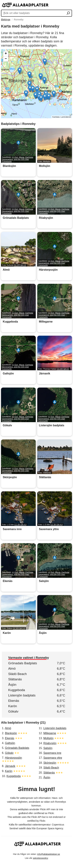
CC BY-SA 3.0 (20, 265)
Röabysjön (50, 743)
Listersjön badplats (22, 695)
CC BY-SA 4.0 (20, 525)
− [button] (6, 59)
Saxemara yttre (53, 758)
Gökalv (13, 711)
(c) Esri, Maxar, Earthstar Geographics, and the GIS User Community (18, 159)
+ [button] (6, 54)
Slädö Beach (17, 674)
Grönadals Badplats (23, 663)
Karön (13, 706)
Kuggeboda (16, 690)
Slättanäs (15, 679)
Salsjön (48, 748)
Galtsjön (10, 743)
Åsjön (12, 685)
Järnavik (10, 766)
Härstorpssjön (14, 758)
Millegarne (50, 733)
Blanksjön (11, 733)
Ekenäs (14, 701)
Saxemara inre (52, 753)
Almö (12, 669)
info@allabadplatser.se (49, 854)
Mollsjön (48, 738)
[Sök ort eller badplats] (68, 13)
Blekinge (6, 20)
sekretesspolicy (40, 858)
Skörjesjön (50, 763)
